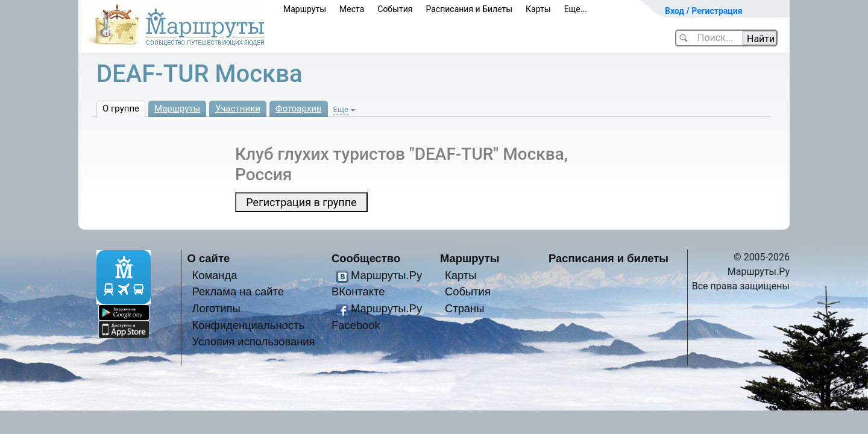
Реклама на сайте (238, 291)
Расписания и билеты (609, 258)
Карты (538, 9)
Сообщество (366, 258)
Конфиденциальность (248, 325)
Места (352, 9)
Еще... (576, 9)
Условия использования (253, 341)
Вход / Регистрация (704, 11)
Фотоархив (299, 108)
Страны (465, 308)
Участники (238, 108)
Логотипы (216, 308)
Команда (214, 275)
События (395, 9)
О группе (121, 108)
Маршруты (305, 9)
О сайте (209, 258)
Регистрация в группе (301, 202)
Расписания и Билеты (469, 9)
